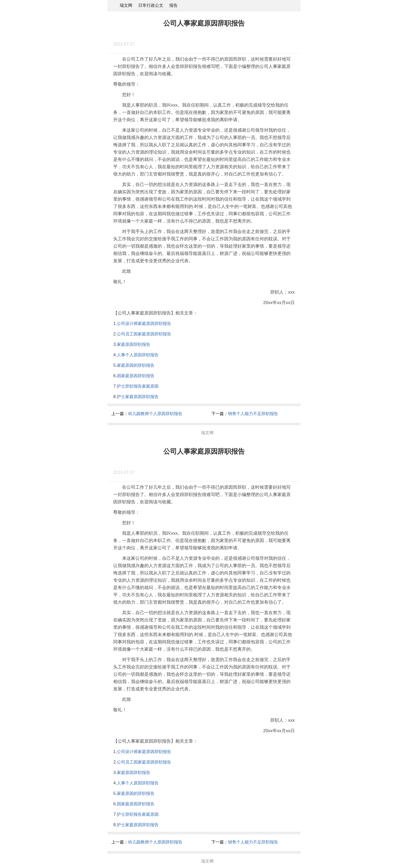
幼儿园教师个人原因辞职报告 (155, 414)
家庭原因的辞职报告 (136, 365)
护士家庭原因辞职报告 (138, 397)
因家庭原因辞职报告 (136, 376)
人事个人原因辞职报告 (138, 355)
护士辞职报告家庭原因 (138, 386)
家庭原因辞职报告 (134, 344)
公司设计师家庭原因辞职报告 (144, 324)
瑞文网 (126, 5)
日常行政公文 (151, 5)
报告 (173, 5)
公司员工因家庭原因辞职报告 (144, 334)
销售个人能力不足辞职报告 (253, 414)
